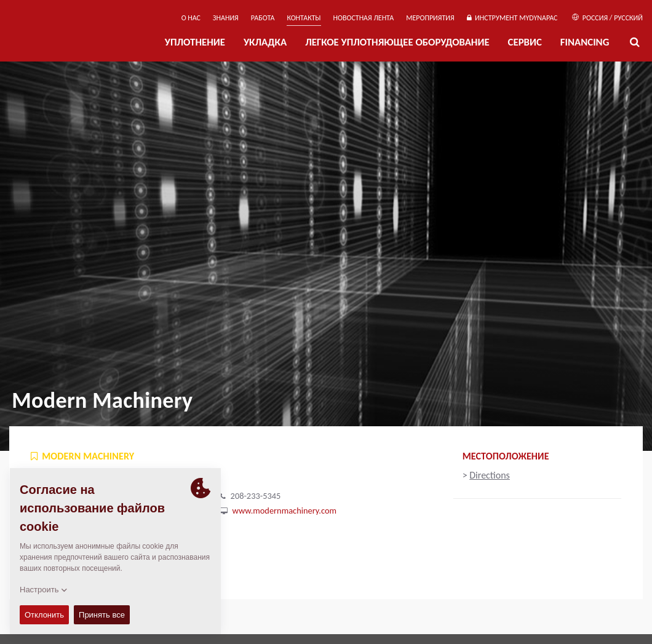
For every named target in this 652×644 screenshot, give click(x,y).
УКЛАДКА (265, 42)
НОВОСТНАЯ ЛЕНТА (364, 18)
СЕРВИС (525, 42)
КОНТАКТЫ (304, 18)
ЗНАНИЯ (226, 18)
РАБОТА (263, 18)
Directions (490, 475)
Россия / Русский (607, 18)
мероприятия (430, 18)
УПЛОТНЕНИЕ (195, 42)
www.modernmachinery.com (284, 511)
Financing (585, 42)
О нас (191, 18)
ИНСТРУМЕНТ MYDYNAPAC (512, 18)
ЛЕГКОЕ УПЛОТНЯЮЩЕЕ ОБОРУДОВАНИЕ (397, 42)
